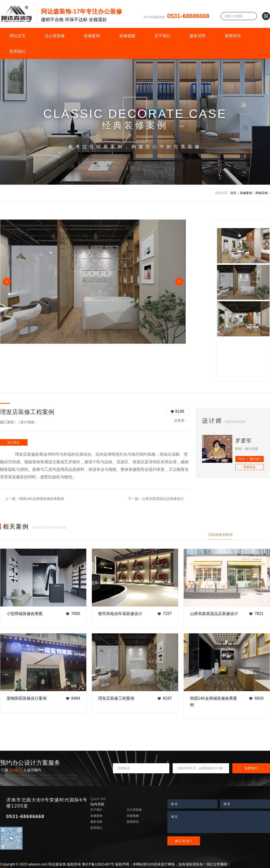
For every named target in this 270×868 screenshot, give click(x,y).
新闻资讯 (233, 36)
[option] (93, 282)
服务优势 (197, 36)
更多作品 (249, 467)
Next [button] (179, 282)
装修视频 (127, 36)
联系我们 (18, 51)
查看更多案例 (259, 535)
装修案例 (92, 36)
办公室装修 (55, 36)
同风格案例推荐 (221, 535)
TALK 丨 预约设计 (250, 459)
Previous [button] (7, 282)
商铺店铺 (261, 193)
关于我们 (162, 36)
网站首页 (18, 36)
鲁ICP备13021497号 (98, 864)
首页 (233, 193)
